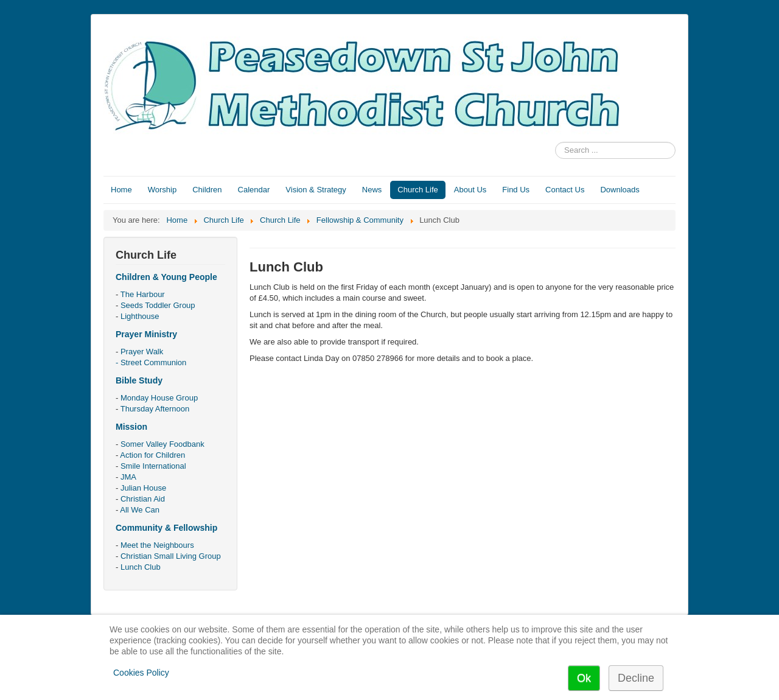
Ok (584, 678)
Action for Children (152, 455)
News (372, 190)
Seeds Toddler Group (158, 305)
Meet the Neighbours (157, 545)
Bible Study (139, 380)
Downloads (620, 190)
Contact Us (565, 190)
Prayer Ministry (146, 334)
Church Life (417, 190)
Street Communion (153, 362)
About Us (470, 190)
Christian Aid (143, 499)
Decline (636, 678)
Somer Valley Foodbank (162, 444)
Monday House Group (159, 398)
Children (207, 190)
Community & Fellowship (166, 528)
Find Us (516, 190)
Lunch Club (141, 567)
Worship (162, 190)
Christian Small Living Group (171, 556)
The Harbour (143, 294)
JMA (128, 477)
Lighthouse (140, 316)
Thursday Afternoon (155, 409)
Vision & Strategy (316, 190)
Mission (131, 427)
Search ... (555, 142)
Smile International (153, 466)
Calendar (254, 190)
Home (121, 190)
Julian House (143, 488)
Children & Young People (166, 277)
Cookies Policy (141, 673)
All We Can (140, 510)
